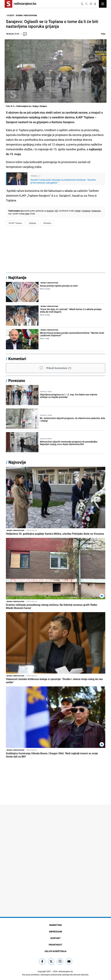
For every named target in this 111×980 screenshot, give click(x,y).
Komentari (17, 359)
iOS (56, 211)
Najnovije (17, 462)
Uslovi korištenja (55, 951)
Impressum (55, 932)
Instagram (96, 211)
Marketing (56, 925)
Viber (27, 214)
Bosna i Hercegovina (27, 15)
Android (50, 211)
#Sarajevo (47, 223)
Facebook (86, 211)
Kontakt (56, 938)
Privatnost (55, 945)
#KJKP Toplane (15, 223)
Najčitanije (17, 277)
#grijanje (32, 223)
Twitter (78, 211)
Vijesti (11, 15)
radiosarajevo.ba (66, 971)
